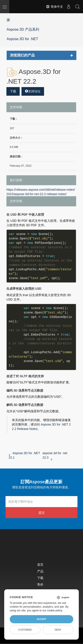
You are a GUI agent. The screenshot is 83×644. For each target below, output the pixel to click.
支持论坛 (33, 91)
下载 (13, 91)
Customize (25, 630)
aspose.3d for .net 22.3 (55, 455)
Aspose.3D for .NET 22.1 (24, 455)
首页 (40, 565)
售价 (40, 584)
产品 (40, 571)
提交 (42, 512)
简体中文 (54, 7)
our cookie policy (52, 610)
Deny (58, 630)
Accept (41, 619)
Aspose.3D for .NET (22, 39)
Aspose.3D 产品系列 (23, 29)
